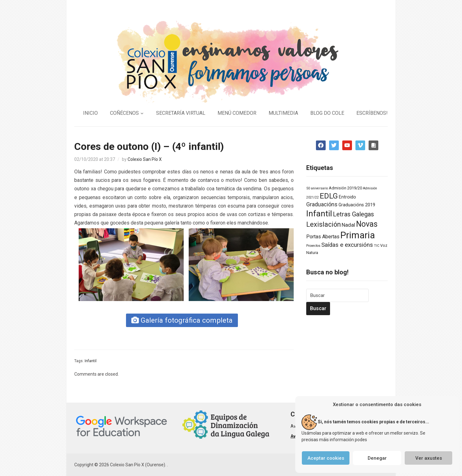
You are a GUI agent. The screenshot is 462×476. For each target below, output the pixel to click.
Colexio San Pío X (145, 159)
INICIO (90, 113)
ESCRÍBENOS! (372, 113)
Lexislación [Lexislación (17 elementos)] (323, 224)
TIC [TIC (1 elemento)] (377, 246)
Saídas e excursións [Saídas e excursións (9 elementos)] (347, 245)
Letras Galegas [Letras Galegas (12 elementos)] (353, 214)
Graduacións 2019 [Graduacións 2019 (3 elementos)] (357, 205)
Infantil (91, 361)
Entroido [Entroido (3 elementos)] (347, 197)
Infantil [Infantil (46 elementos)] (319, 213)
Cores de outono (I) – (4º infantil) (149, 146)
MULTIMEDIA (283, 113)
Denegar (377, 458)
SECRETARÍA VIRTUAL (181, 113)
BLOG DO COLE (327, 113)
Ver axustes (429, 458)
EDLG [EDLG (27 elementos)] (329, 196)
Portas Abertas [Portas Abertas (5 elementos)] (323, 237)
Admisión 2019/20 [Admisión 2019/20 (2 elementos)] (345, 188)
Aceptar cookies (326, 458)
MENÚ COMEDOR (237, 113)
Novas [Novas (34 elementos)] (367, 224)
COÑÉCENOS (124, 113)
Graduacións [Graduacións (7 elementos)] (322, 204)
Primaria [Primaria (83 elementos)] (358, 235)
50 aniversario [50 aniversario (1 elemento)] (317, 188)
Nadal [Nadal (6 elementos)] (348, 225)
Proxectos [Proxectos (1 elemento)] (313, 246)
